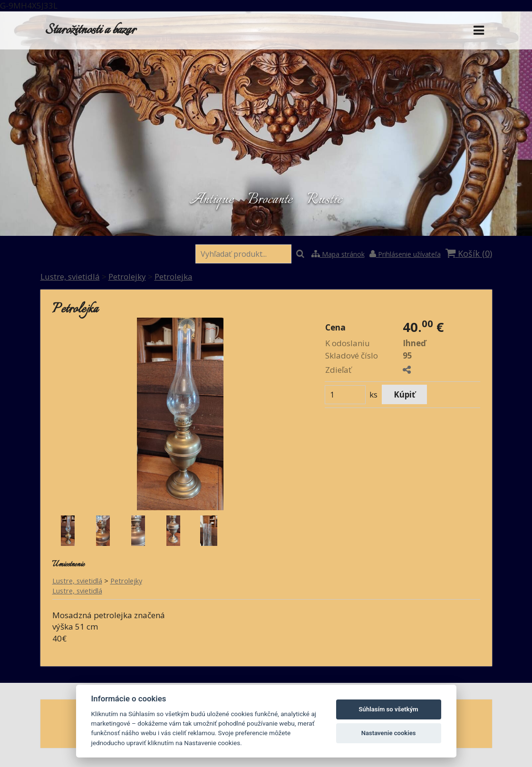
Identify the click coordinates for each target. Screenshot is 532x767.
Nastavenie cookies (389, 733)
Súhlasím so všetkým (389, 709)
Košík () (469, 253)
